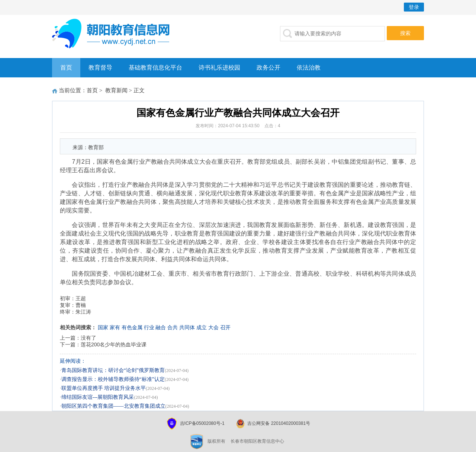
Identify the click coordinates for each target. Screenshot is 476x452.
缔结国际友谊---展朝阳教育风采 (98, 397)
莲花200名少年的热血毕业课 (114, 344)
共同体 (187, 327)
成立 (202, 327)
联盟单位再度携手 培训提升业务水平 (104, 388)
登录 (414, 7)
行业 (149, 327)
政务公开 (268, 68)
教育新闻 (116, 90)
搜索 (405, 33)
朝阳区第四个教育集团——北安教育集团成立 (113, 406)
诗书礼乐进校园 (219, 68)
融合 (161, 327)
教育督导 (100, 68)
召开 (225, 327)
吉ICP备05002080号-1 (202, 423)
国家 (103, 327)
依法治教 (309, 68)
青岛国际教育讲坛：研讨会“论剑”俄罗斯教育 (113, 370)
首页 (66, 68)
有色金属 (132, 327)
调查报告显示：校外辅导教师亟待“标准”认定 (113, 379)
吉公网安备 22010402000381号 (279, 423)
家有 (115, 327)
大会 (213, 327)
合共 (173, 327)
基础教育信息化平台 (155, 68)
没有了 (89, 338)
